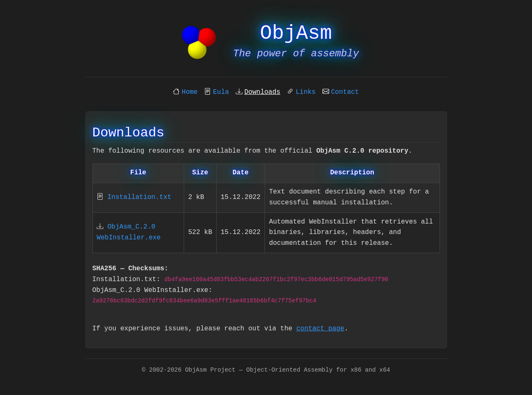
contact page (320, 329)
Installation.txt (140, 197)
